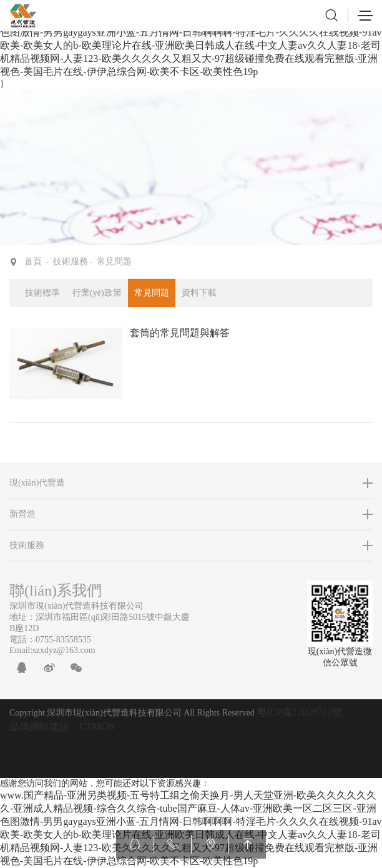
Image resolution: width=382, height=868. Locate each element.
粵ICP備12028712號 (299, 712)
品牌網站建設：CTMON (62, 726)
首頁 (33, 262)
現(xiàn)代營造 (37, 483)
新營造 (22, 514)
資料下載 (199, 293)
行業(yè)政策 (97, 293)
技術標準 (42, 293)
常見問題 (114, 262)
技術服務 (71, 262)
